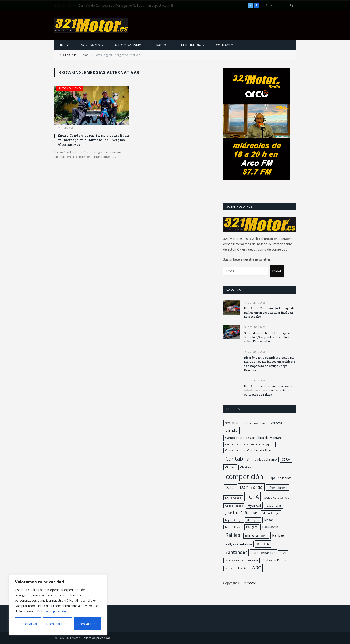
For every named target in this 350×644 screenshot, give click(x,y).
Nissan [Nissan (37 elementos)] (269, 520)
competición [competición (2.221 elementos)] (244, 477)
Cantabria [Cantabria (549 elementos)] (237, 459)
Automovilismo (128, 45)
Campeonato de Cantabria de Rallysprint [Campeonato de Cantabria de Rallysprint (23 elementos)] (250, 444)
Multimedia (191, 45)
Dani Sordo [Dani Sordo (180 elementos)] (251, 487)
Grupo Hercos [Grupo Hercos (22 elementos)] (234, 506)
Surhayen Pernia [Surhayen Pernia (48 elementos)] (274, 560)
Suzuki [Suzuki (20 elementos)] (229, 568)
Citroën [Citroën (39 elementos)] (230, 467)
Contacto (225, 45)
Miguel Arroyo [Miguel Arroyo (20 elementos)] (234, 520)
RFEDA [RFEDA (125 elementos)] (263, 544)
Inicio (65, 45)
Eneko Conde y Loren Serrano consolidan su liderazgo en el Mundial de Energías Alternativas (93, 140)
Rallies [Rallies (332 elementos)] (233, 535)
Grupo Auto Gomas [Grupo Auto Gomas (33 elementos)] (277, 498)
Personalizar (28, 624)
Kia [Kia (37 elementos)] (255, 513)
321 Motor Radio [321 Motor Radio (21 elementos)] (256, 423)
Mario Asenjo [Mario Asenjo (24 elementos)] (271, 513)
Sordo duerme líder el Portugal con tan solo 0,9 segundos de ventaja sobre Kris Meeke (269, 337)
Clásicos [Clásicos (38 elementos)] (246, 467)
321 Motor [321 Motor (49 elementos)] (233, 423)
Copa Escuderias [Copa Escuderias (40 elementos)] (280, 478)
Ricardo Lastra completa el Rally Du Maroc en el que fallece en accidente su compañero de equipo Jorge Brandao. (270, 364)
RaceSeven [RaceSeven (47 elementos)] (270, 527)
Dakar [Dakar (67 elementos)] (230, 488)
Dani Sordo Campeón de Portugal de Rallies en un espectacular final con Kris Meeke (129, 6)
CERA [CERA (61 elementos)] (286, 459)
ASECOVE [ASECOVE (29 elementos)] (276, 423)
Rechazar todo (57, 624)
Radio (161, 45)
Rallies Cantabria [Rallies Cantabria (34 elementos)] (256, 536)
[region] (58, 605)
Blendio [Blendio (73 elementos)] (232, 430)
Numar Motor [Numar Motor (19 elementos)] (233, 527)
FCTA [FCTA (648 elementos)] (253, 497)
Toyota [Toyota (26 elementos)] (242, 568)
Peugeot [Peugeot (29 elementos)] (252, 527)
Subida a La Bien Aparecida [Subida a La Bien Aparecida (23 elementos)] (242, 560)
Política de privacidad (52, 611)
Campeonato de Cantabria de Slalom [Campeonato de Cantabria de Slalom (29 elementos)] (249, 450)
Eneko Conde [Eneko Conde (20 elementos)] (233, 498)
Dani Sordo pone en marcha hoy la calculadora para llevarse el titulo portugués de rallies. (268, 390)
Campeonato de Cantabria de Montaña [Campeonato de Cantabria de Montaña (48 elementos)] (254, 438)
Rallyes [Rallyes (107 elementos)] (278, 535)
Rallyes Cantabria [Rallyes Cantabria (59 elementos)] (239, 544)
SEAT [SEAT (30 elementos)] (283, 553)
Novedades (90, 45)
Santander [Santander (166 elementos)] (236, 552)
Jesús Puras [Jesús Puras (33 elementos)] (274, 506)
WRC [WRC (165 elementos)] (256, 568)
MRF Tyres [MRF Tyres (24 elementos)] (253, 520)
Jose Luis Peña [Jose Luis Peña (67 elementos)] (237, 513)
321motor (249, 583)
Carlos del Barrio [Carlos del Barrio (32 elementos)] (266, 459)
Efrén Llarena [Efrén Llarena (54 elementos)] (278, 488)
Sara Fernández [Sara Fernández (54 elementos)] (263, 553)
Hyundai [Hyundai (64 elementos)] (254, 505)
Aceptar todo (87, 624)
